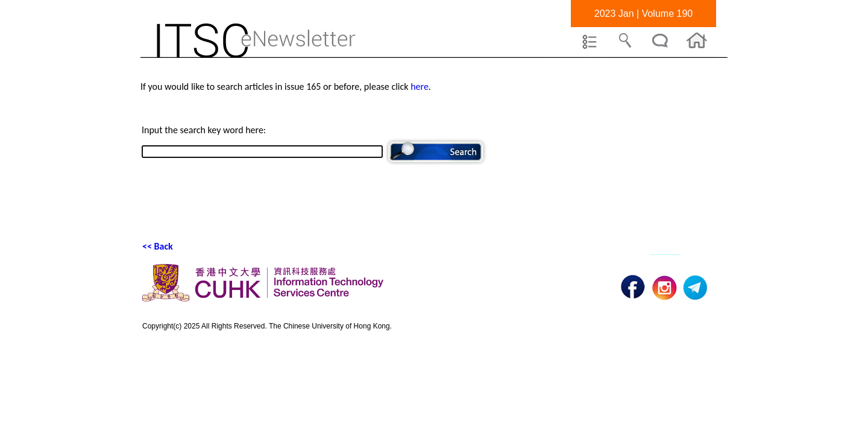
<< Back (158, 246)
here (420, 86)
